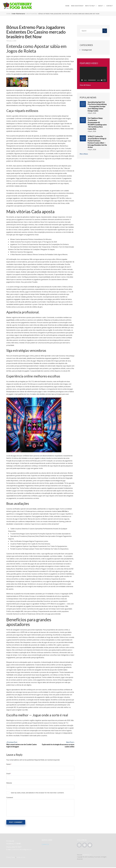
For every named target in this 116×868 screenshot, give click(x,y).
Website (9, 783)
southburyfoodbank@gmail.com (21, 850)
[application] (93, 75)
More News (84, 154)
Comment (10, 798)
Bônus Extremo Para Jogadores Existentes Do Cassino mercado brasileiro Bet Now (36, 32)
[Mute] (102, 81)
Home (67, 6)
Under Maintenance (18, 14)
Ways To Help (90, 6)
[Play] (82, 81)
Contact (109, 6)
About (100, 6)
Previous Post (12, 743)
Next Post (70, 743)
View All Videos (85, 86)
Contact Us (45, 845)
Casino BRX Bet (62, 512)
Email (8, 774)
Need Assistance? (77, 6)
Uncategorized (32, 14)
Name (8, 765)
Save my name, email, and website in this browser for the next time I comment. (37, 793)
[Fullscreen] (105, 81)
